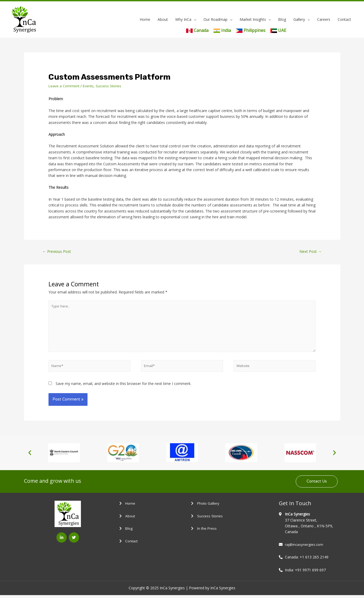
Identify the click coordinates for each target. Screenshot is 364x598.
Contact (344, 19)
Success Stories (110, 86)
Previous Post (57, 252)
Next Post (310, 252)
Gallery (299, 19)
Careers (324, 19)
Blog (282, 19)
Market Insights (253, 19)
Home (145, 19)
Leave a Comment (64, 86)
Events (89, 86)
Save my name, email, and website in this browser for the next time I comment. (123, 386)
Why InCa (183, 19)
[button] (30, 455)
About (163, 19)
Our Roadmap (215, 19)
